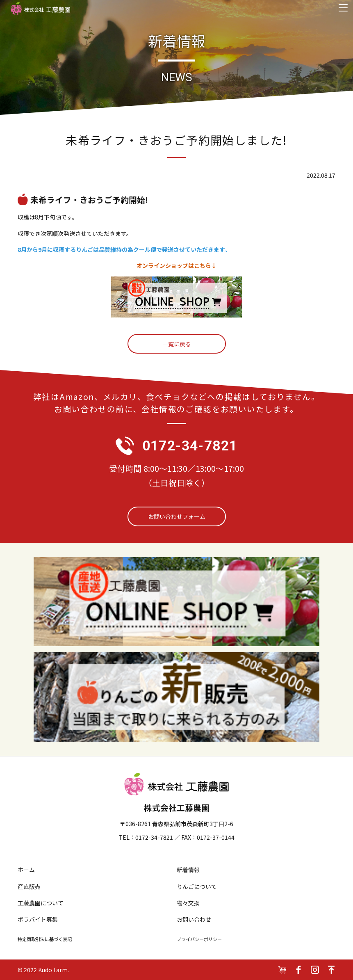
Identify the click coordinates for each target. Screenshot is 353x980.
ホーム (26, 870)
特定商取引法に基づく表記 (45, 939)
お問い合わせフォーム (177, 516)
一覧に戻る (177, 344)
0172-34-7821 (190, 446)
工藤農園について (41, 903)
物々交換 (188, 903)
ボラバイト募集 (38, 919)
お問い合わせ (194, 919)
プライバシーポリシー (199, 939)
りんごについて (197, 886)
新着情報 (188, 870)
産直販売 (29, 886)
